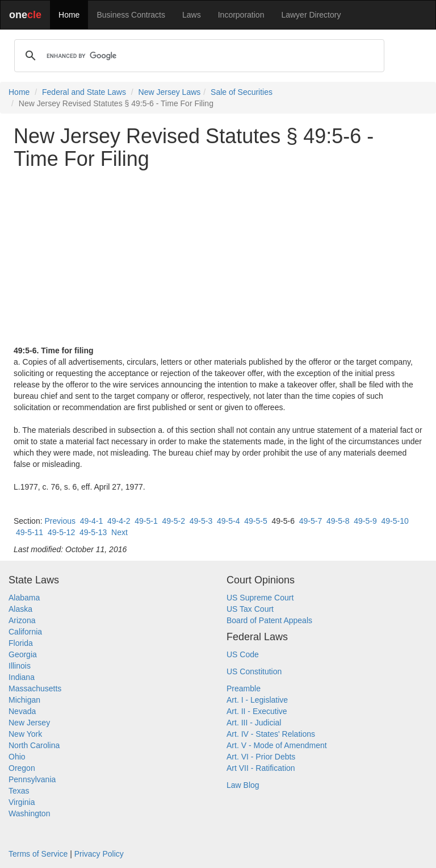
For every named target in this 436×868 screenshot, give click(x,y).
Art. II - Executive (257, 711)
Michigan (24, 700)
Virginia (22, 802)
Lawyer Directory (311, 15)
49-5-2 (173, 521)
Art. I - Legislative (257, 700)
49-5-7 (311, 521)
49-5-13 (93, 532)
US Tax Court (250, 609)
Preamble (244, 688)
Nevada (22, 711)
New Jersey (29, 723)
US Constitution (254, 671)
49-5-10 (395, 521)
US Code (243, 654)
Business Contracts (131, 15)
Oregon (22, 768)
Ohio (17, 757)
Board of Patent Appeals (269, 620)
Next (120, 532)
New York (25, 734)
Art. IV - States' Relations (271, 734)
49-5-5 (255, 521)
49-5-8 (338, 521)
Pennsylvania (32, 779)
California (25, 632)
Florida (21, 643)
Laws (192, 15)
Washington (29, 813)
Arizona (22, 620)
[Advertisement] (218, 257)
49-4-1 (91, 521)
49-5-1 (146, 521)
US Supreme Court (260, 598)
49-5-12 (61, 532)
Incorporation (241, 15)
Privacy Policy (99, 854)
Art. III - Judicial (254, 723)
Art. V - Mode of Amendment (277, 745)
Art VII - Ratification (261, 768)
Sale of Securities (242, 92)
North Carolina (34, 745)
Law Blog (243, 785)
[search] (198, 56)
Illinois (20, 666)
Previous (60, 521)
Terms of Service (38, 854)
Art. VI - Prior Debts (261, 757)
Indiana (22, 677)
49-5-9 (365, 521)
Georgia (23, 654)
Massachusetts (35, 688)
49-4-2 (119, 521)
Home (69, 15)
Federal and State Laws (84, 92)
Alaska (20, 609)
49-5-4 (228, 521)
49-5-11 (30, 532)
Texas (19, 791)
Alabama (24, 598)
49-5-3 (201, 521)
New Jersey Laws (170, 92)
